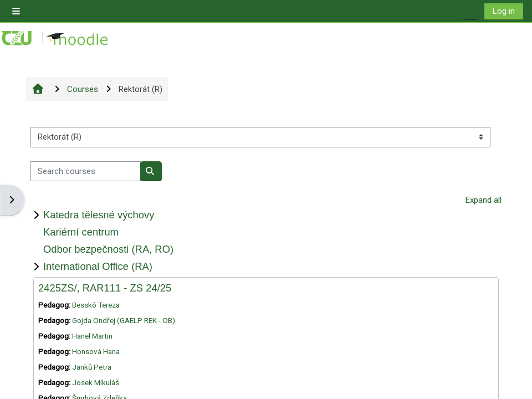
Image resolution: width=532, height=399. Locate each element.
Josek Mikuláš (96, 382)
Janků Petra (92, 367)
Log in (504, 11)
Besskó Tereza (96, 305)
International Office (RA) (98, 266)
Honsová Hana (96, 351)
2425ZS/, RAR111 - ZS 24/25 (105, 288)
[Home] (55, 39)
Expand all (484, 200)
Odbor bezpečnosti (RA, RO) (108, 249)
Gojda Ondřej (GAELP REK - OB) (124, 320)
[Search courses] (86, 172)
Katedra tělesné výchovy (99, 215)
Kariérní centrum (81, 232)
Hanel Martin (92, 336)
